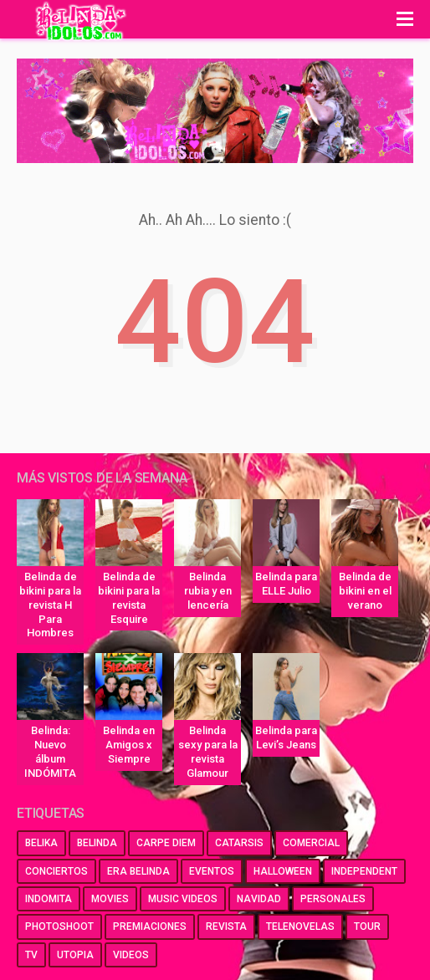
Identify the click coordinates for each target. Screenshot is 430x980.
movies (110, 899)
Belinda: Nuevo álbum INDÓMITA (50, 752)
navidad (259, 899)
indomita (49, 899)
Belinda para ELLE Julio (286, 584)
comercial (311, 843)
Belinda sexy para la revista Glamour (208, 752)
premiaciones (150, 926)
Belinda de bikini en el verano (365, 591)
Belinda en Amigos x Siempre (129, 745)
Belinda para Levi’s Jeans (286, 738)
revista (226, 926)
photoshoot (59, 926)
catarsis (239, 843)
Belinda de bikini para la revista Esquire (129, 598)
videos (131, 955)
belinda (97, 843)
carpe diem (166, 843)
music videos (183, 899)
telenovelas (300, 926)
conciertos (56, 871)
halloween (283, 871)
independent (364, 871)
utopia (75, 955)
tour (367, 926)
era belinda (138, 871)
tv (31, 955)
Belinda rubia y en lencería (208, 591)
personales (333, 899)
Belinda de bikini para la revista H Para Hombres (50, 605)
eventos (212, 871)
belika (41, 843)
